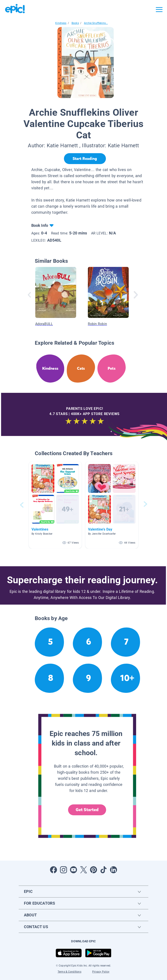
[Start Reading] (85, 159)
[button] (55, 505)
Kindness (61, 23)
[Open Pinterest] (94, 870)
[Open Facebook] (53, 870)
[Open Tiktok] (104, 870)
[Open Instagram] (63, 870)
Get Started (87, 810)
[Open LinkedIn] (114, 870)
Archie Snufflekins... (96, 23)
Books (75, 23)
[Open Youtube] (73, 870)
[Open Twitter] (83, 870)
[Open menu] (159, 10)
